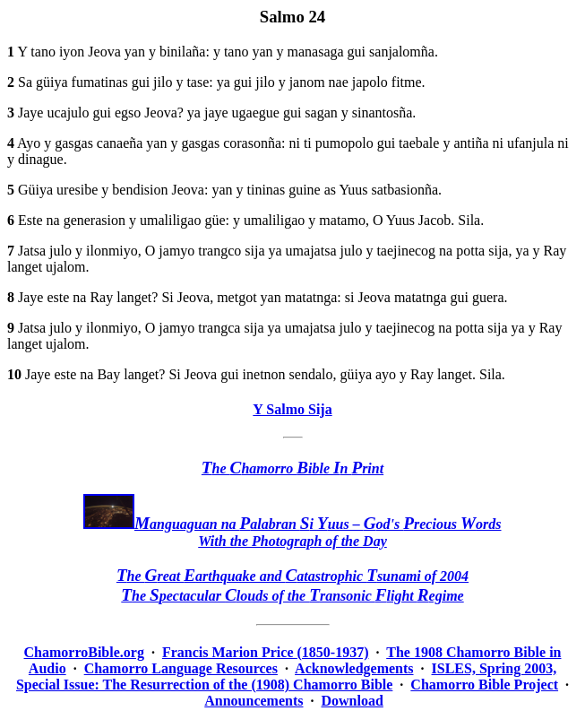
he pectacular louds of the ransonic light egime (292, 596)
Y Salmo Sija (292, 409)
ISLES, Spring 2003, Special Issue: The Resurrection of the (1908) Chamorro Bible (286, 676)
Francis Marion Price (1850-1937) (266, 652)
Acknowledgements (354, 668)
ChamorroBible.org (84, 652)
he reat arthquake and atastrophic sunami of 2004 (292, 576)
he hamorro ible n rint (292, 468)
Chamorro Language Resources (181, 668)
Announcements (254, 701)
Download (353, 701)
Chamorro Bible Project (484, 685)
